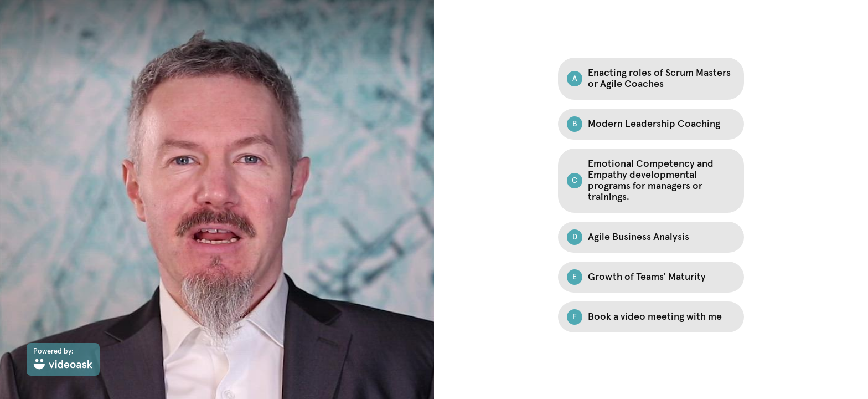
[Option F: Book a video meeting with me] (651, 317)
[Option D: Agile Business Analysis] (651, 237)
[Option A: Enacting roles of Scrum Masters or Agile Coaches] (651, 79)
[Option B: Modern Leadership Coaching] (651, 124)
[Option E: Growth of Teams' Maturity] (651, 277)
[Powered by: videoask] (63, 359)
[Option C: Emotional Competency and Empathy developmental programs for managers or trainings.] (651, 181)
